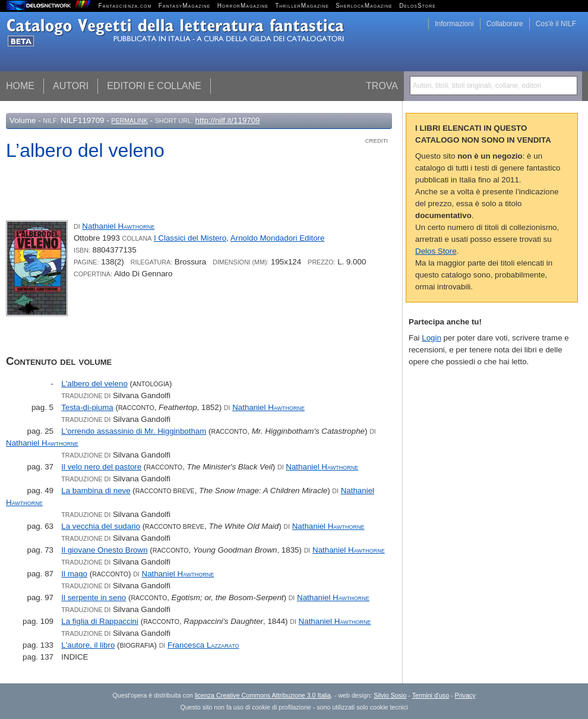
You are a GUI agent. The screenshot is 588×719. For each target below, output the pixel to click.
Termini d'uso (431, 695)
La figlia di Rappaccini (100, 621)
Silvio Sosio (390, 695)
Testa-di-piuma (87, 407)
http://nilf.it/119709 (228, 120)
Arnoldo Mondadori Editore (278, 238)
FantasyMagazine (185, 6)
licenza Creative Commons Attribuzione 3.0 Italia (263, 695)
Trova (382, 86)
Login (431, 338)
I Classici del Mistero (190, 238)
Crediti (377, 141)
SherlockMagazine (364, 6)
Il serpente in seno (94, 597)
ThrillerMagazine (302, 6)
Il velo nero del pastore (101, 467)
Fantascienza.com (125, 6)
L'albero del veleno (94, 384)
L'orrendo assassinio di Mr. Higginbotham (134, 431)
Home (20, 86)
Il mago (74, 574)
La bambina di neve (96, 491)
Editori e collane (154, 86)
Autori (71, 86)
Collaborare (505, 24)
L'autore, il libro (88, 645)
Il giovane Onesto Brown (104, 550)
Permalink (129, 121)
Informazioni (454, 24)
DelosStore (418, 6)
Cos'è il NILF (556, 24)
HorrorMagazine (243, 6)
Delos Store (436, 251)
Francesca (203, 645)
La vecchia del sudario (101, 526)
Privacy (465, 695)
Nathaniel (118, 226)
